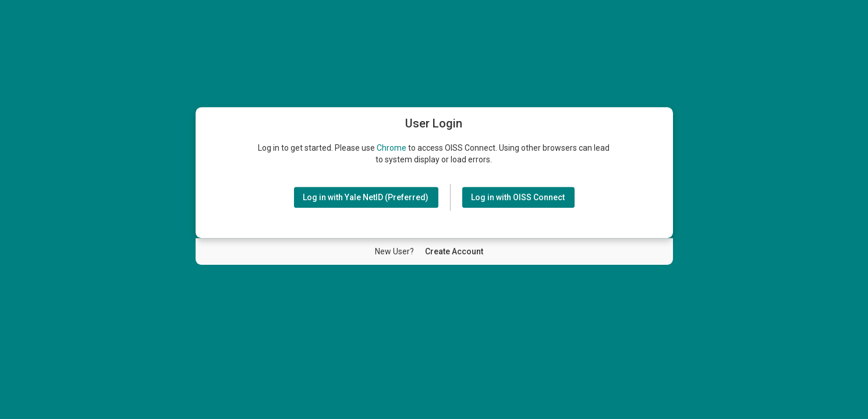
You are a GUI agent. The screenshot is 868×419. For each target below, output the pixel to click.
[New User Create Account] (454, 251)
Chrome (392, 148)
